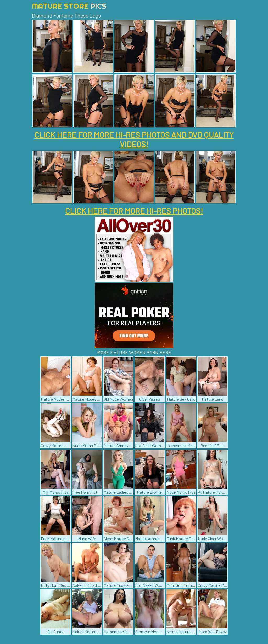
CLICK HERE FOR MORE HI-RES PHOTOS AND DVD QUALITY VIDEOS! (134, 139)
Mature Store (69, 6)
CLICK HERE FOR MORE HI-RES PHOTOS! (134, 211)
